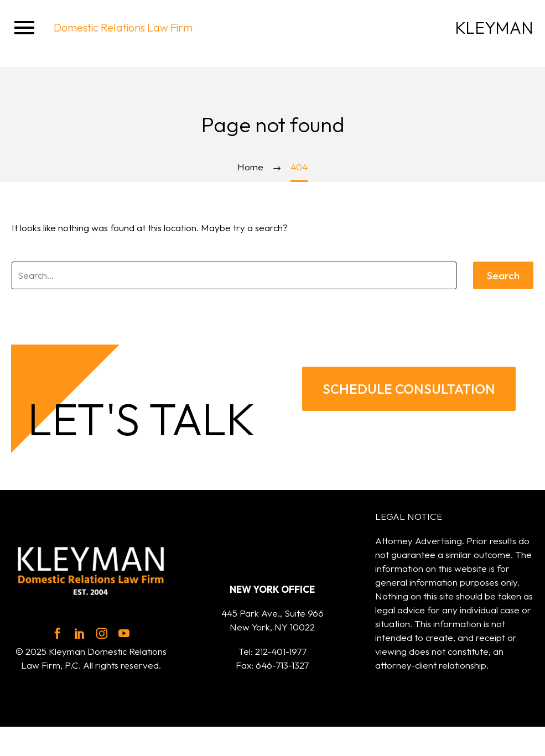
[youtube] (124, 633)
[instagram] (102, 633)
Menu (24, 28)
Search (503, 275)
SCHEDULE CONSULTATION (409, 389)
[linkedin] (80, 633)
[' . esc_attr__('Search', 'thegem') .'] (234, 275)
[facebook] (58, 633)
